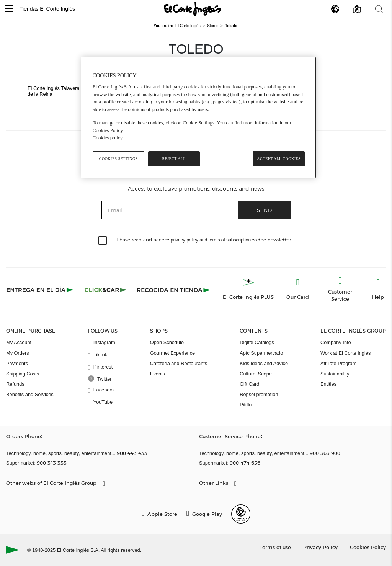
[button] (9, 9)
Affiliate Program (338, 363)
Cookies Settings (118, 159)
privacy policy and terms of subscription (211, 240)
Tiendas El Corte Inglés (47, 9)
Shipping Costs (23, 374)
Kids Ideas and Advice (264, 363)
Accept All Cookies (279, 159)
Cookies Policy (368, 547)
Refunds (15, 384)
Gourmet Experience (172, 353)
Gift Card (249, 384)
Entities (328, 384)
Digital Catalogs (257, 342)
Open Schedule (167, 342)
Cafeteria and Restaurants (179, 363)
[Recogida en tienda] (174, 290)
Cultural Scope (256, 374)
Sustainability (335, 374)
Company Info (336, 342)
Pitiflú (246, 405)
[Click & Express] (41, 290)
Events (158, 374)
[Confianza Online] (241, 514)
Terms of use (275, 547)
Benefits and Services (30, 394)
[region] (199, 117)
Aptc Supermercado (261, 353)
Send (265, 210)
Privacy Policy (320, 547)
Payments (17, 363)
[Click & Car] (106, 290)
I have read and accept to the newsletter (204, 239)
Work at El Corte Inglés (345, 353)
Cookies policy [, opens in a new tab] (108, 138)
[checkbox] (103, 241)
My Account (19, 342)
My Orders (18, 353)
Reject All (174, 159)
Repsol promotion (259, 394)
